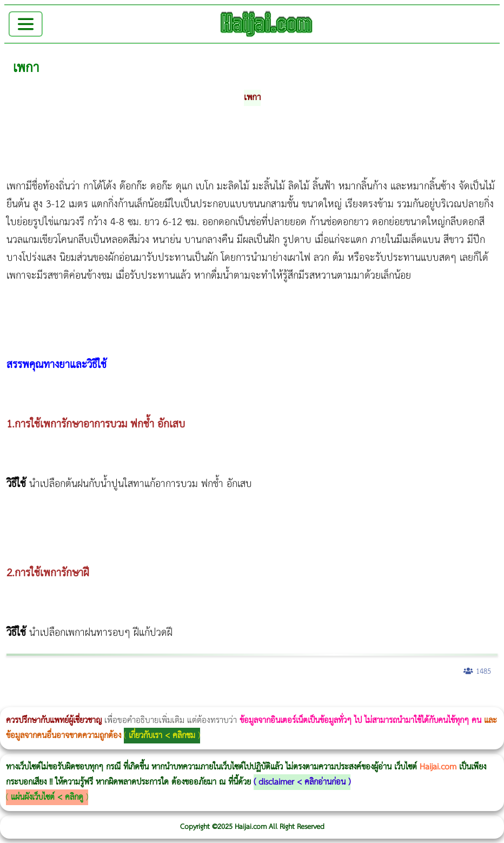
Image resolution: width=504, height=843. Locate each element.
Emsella (292, 700)
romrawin (332, 700)
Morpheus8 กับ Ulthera (165, 700)
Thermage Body (272, 700)
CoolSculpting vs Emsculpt (199, 700)
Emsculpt (304, 700)
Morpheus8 (147, 700)
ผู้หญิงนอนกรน (54, 700)
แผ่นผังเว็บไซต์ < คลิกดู (47, 797)
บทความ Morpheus (320, 700)
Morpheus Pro (284, 700)
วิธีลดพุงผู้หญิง (193, 700)
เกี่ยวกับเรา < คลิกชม (162, 736)
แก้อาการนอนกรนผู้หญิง (109, 700)
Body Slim (157, 700)
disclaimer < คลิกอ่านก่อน (302, 782)
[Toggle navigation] (26, 24)
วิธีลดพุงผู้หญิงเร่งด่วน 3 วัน (153, 700)
